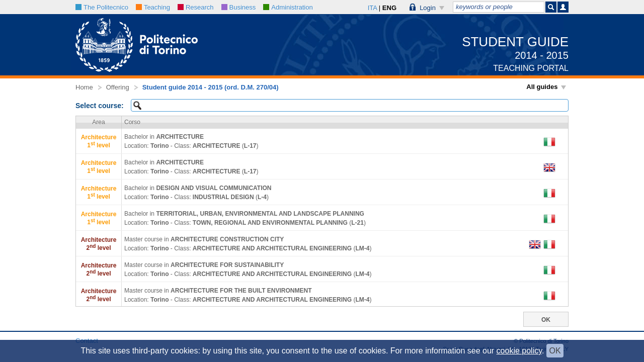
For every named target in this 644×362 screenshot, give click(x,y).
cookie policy (519, 351)
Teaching (153, 7)
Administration (288, 7)
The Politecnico (102, 7)
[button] (427, 7)
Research (196, 7)
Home (84, 87)
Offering (118, 87)
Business (239, 7)
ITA (373, 8)
